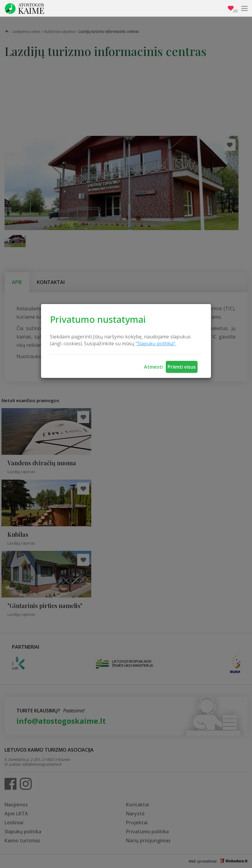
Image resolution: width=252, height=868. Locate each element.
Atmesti (153, 367)
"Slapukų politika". (156, 343)
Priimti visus (182, 367)
